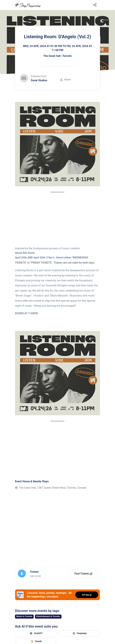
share (65, 80)
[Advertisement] (57, 219)
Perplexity (79, 633)
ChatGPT (36, 633)
